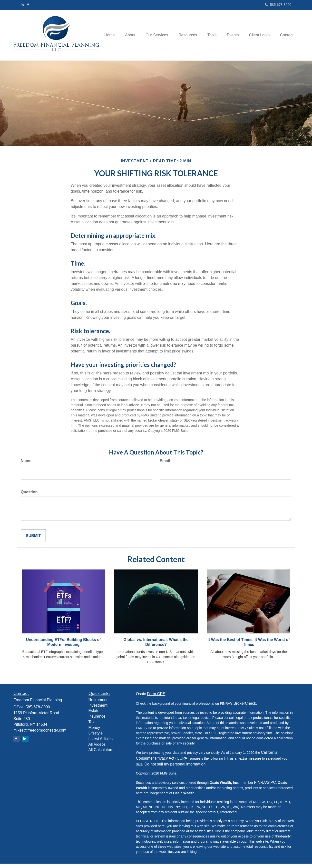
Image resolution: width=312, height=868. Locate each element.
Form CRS (156, 698)
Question (29, 496)
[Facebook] (28, 5)
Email (165, 465)
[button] (131, 27)
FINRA (260, 787)
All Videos (97, 749)
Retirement (98, 704)
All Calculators (101, 754)
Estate (94, 715)
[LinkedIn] (22, 5)
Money (94, 732)
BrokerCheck (245, 708)
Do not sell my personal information (175, 769)
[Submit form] (33, 540)
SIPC (271, 787)
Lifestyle (96, 738)
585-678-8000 (278, 5)
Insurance (97, 721)
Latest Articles (101, 743)
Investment (98, 710)
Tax (92, 726)
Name (26, 465)
